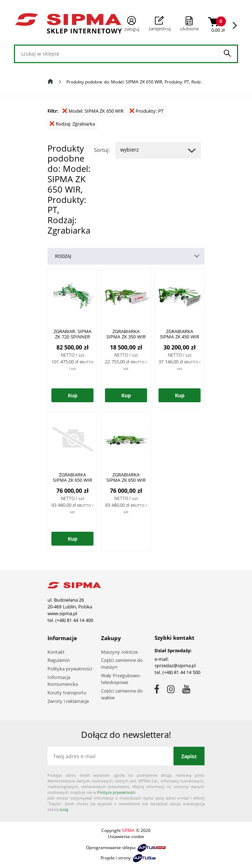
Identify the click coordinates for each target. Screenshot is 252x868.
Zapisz (189, 756)
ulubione (189, 29)
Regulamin (59, 660)
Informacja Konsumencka (63, 681)
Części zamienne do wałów (122, 694)
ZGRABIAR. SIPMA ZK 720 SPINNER (72, 334)
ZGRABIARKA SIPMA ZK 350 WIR (126, 334)
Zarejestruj (160, 24)
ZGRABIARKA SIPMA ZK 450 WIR (180, 334)
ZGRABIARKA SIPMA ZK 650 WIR (72, 477)
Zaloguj (132, 24)
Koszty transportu (67, 693)
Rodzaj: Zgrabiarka (72, 124)
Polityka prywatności (70, 669)
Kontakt (56, 652)
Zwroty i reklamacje (68, 701)
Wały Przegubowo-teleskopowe (121, 679)
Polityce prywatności (116, 792)
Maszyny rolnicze (119, 652)
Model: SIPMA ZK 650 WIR (93, 111)
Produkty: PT (147, 111)
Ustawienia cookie (126, 836)
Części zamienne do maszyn (122, 663)
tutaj (64, 809)
